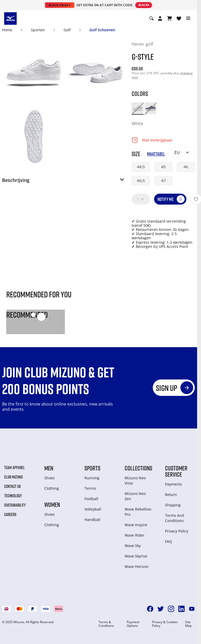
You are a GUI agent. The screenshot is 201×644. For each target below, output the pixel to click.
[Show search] (151, 19)
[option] (138, 108)
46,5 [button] (141, 181)
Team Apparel (14, 468)
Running (92, 478)
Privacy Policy (177, 531)
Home (7, 30)
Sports (92, 468)
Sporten (38, 30)
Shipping (173, 505)
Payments (173, 484)
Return (171, 495)
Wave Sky (133, 546)
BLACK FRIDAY (60, 5)
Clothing (52, 488)
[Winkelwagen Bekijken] (169, 19)
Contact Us (13, 486)
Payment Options (133, 624)
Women (52, 505)
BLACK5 (144, 5)
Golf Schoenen (102, 30)
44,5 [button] (141, 167)
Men (49, 468)
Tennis (90, 488)
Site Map (188, 624)
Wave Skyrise (136, 556)
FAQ (169, 541)
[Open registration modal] (160, 19)
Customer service (176, 471)
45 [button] (163, 167)
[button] (64, 182)
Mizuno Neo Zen (135, 496)
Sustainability (15, 505)
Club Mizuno (13, 477)
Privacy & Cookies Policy (165, 624)
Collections (138, 468)
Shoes (50, 478)
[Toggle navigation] (188, 19)
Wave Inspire (136, 525)
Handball (92, 520)
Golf (67, 30)
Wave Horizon (137, 566)
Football (91, 499)
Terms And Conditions (175, 518)
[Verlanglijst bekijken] (179, 19)
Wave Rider (135, 535)
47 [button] (163, 181)
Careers (10, 514)
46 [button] (186, 167)
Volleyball (93, 509)
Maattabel (156, 154)
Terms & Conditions (106, 624)
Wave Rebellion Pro (138, 512)
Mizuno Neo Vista (135, 480)
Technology (13, 496)
